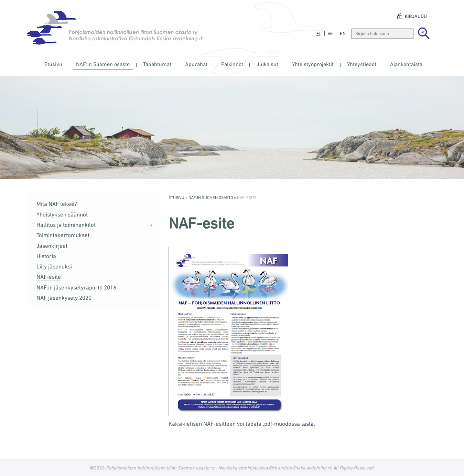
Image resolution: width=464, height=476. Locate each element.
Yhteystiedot (362, 64)
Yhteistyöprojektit (313, 64)
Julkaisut (267, 64)
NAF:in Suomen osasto (103, 64)
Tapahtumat (157, 64)
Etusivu (53, 64)
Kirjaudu (416, 16)
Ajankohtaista (406, 64)
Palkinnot (232, 64)
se (330, 33)
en (343, 33)
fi (319, 33)
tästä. (308, 424)
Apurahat (196, 64)
